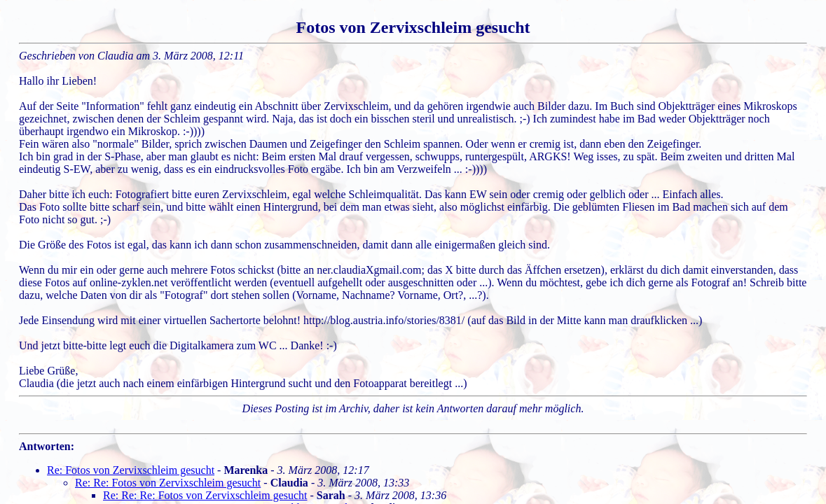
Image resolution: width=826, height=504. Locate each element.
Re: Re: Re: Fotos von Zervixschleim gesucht (205, 495)
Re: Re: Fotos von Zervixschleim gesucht (168, 483)
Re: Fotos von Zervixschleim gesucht (131, 470)
